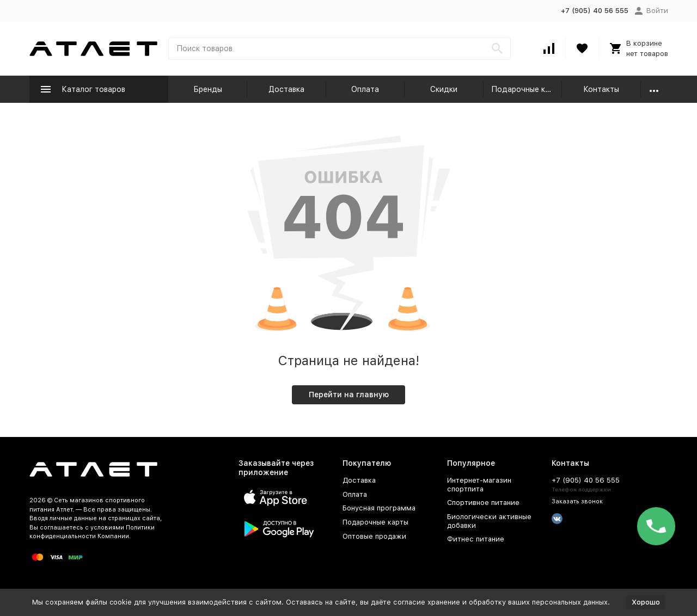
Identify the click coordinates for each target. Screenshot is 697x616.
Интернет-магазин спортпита (479, 485)
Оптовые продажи (374, 536)
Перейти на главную (349, 395)
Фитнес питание (476, 539)
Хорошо (646, 602)
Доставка (286, 89)
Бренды (208, 89)
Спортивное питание (483, 503)
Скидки (444, 89)
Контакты (601, 89)
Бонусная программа (379, 508)
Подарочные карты (527, 89)
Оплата (365, 89)
